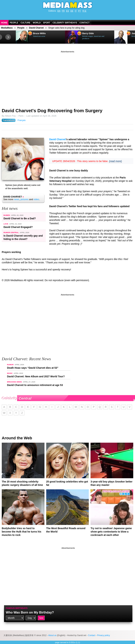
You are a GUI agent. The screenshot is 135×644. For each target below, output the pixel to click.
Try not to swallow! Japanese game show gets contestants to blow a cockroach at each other (111, 532)
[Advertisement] (67, 78)
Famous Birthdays (17, 608)
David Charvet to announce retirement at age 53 (35, 385)
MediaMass (7, 28)
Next (8, 37)
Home (4, 23)
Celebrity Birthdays (65, 23)
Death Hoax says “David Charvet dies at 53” (33, 368)
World (37, 23)
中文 (84, 11)
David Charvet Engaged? (18, 227)
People (14, 23)
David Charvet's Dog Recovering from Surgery (52, 111)
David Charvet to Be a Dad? (20, 218)
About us (52, 635)
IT (76, 11)
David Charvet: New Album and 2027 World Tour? (36, 376)
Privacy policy (103, 635)
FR (63, 11)
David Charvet (36, 28)
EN (59, 11)
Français (22, 120)
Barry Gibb (88, 33)
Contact (85, 23)
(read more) (115, 161)
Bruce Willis (39, 33)
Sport (46, 23)
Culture (25, 23)
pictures (25, 199)
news (17, 199)
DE (72, 11)
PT (80, 11)
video (36, 199)
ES (67, 11)
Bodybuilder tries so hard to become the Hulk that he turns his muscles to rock (22, 532)
